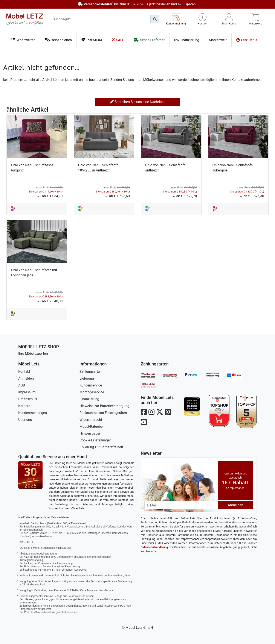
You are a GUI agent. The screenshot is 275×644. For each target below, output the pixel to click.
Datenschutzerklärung (154, 547)
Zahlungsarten (91, 372)
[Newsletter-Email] (181, 505)
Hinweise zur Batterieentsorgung (104, 406)
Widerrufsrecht (91, 420)
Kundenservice (91, 385)
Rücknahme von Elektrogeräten (103, 413)
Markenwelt (218, 40)
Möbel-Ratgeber (92, 427)
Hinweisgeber (90, 433)
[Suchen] (155, 19)
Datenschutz (28, 399)
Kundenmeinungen (33, 413)
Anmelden (26, 378)
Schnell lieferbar (149, 40)
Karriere (24, 406)
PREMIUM (92, 40)
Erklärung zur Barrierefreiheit (101, 447)
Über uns (25, 420)
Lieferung (87, 378)
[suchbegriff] (100, 19)
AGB (22, 385)
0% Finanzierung (187, 40)
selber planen (58, 40)
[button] (202, 19)
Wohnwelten (23, 40)
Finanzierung (89, 399)
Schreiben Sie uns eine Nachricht (137, 102)
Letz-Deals (247, 40)
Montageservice (92, 392)
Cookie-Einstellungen (95, 440)
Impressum (27, 392)
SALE (118, 40)
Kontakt (24, 372)
